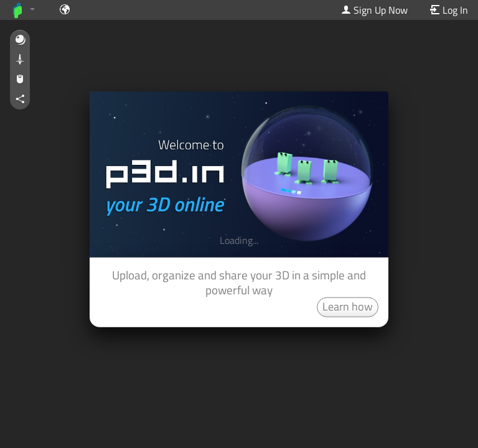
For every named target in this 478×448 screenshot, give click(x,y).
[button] (20, 40)
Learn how (348, 306)
